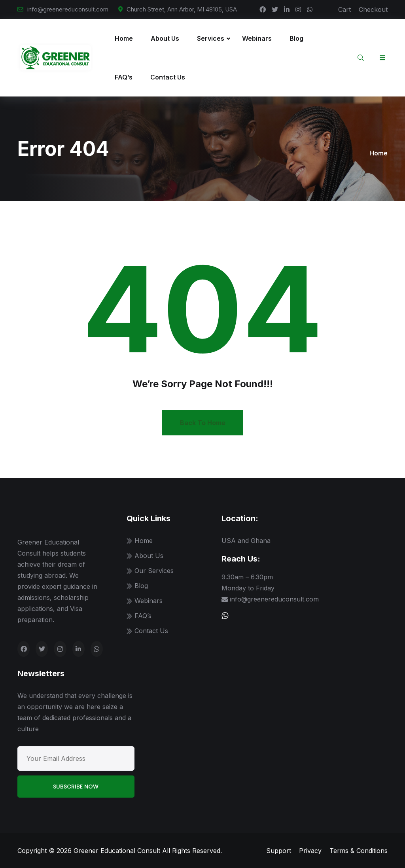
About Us (165, 38)
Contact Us (168, 77)
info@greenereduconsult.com (68, 9)
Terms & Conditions (359, 851)
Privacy (310, 851)
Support (279, 851)
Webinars (257, 38)
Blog (296, 38)
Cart (344, 9)
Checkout (373, 9)
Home (124, 38)
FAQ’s (124, 77)
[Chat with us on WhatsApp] (225, 616)
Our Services (154, 571)
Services (211, 38)
